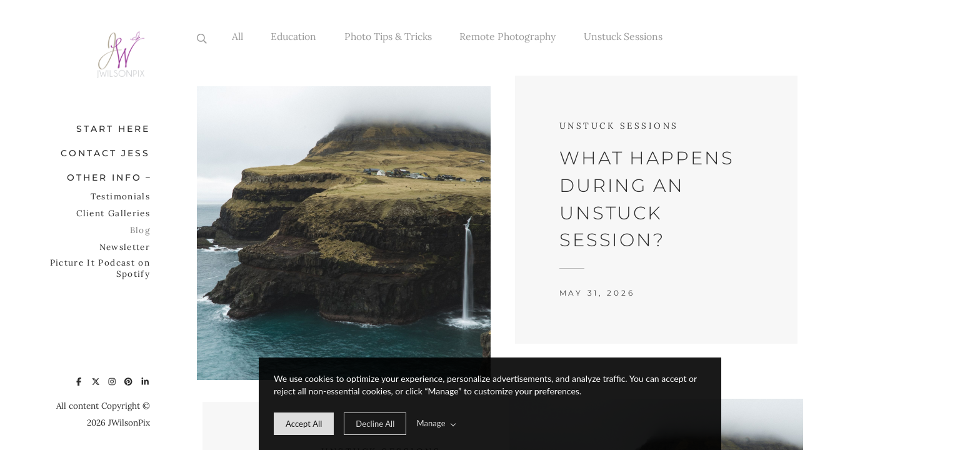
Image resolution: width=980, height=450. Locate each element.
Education (293, 36)
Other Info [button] (104, 177)
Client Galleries (113, 213)
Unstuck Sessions (623, 36)
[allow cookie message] (304, 424)
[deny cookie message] (375, 424)
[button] (144, 176)
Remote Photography (507, 36)
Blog (140, 230)
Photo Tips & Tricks (388, 36)
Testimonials (120, 196)
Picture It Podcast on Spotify (100, 268)
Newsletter (125, 247)
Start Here (113, 129)
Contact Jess (105, 153)
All (237, 36)
